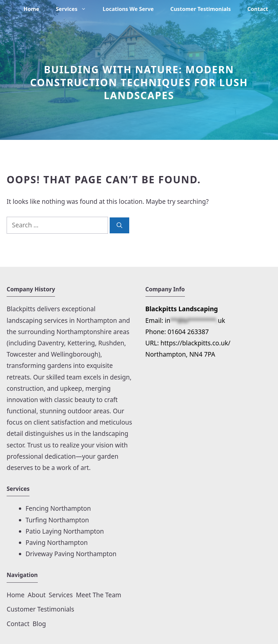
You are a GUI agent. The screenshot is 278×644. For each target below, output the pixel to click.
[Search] (119, 225)
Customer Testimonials (201, 9)
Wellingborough (75, 354)
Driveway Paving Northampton (71, 554)
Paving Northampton (57, 543)
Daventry (51, 343)
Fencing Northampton (58, 508)
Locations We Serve (128, 9)
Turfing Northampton (57, 520)
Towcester (22, 354)
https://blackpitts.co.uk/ (195, 343)
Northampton (98, 321)
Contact (258, 9)
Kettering (81, 343)
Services (75, 9)
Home (31, 9)
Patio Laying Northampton (65, 531)
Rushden (111, 343)
